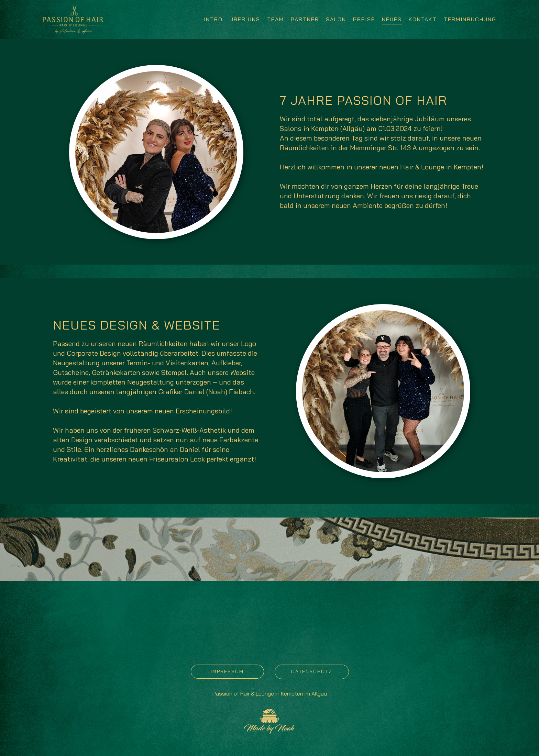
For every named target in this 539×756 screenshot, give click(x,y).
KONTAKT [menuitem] (423, 19)
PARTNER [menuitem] (305, 19)
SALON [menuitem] (336, 19)
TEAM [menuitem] (276, 19)
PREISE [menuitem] (364, 19)
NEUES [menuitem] (392, 19)
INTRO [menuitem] (213, 19)
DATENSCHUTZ (312, 671)
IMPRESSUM (227, 671)
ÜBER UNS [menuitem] (245, 19)
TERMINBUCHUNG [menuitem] (470, 19)
